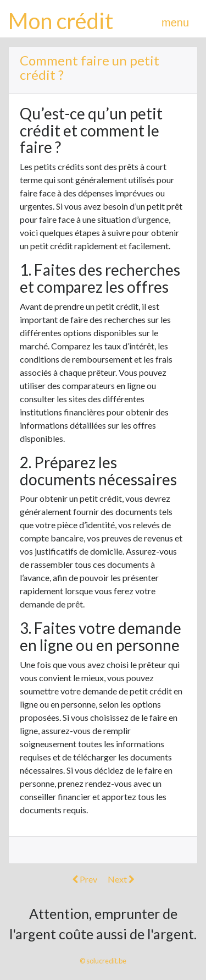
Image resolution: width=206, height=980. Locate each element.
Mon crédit (61, 21)
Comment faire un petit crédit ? (90, 67)
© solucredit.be (103, 961)
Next (121, 879)
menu (175, 23)
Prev (85, 879)
